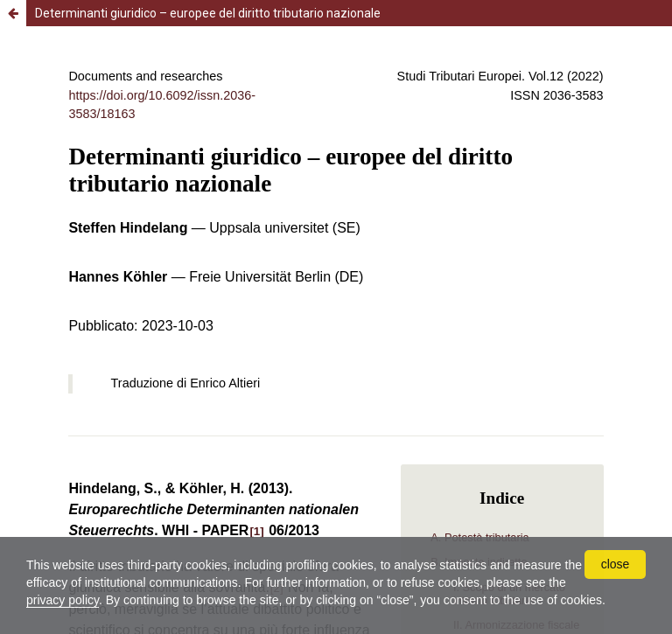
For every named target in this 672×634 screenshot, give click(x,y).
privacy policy (63, 600)
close (616, 564)
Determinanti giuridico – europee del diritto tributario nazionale (208, 13)
